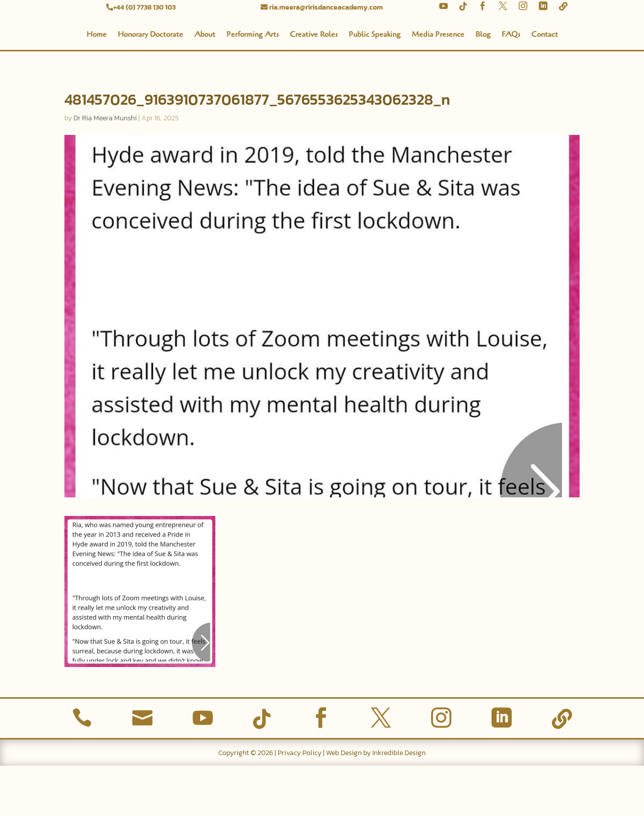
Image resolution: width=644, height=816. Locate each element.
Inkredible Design (399, 803)
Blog (483, 85)
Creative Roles (314, 85)
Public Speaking (375, 85)
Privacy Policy (300, 803)
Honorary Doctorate (150, 85)
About (205, 85)
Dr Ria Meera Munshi (105, 168)
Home (97, 85)
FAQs (511, 85)
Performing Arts (253, 85)
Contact (545, 85)
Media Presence (438, 85)
